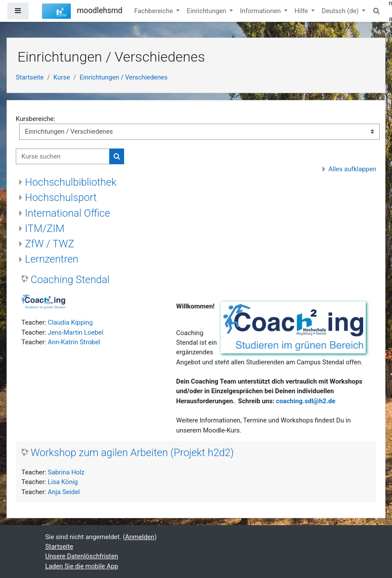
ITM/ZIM (45, 228)
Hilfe (302, 11)
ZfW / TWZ (50, 244)
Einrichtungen (207, 11)
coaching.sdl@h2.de (305, 401)
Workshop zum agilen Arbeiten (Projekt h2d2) (132, 453)
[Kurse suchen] (63, 156)
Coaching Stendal (70, 280)
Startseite (30, 77)
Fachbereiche (154, 11)
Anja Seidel (64, 492)
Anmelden (140, 537)
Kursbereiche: (35, 119)
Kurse (62, 77)
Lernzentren (52, 259)
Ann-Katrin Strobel (74, 342)
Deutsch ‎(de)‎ (341, 11)
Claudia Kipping (70, 322)
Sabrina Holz (66, 472)
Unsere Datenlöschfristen (82, 556)
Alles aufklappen (352, 169)
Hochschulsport (61, 197)
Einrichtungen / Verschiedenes (123, 77)
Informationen (261, 11)
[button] (376, 11)
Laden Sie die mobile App (82, 566)
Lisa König (63, 482)
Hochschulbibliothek (71, 182)
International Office (68, 213)
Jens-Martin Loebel (75, 332)
